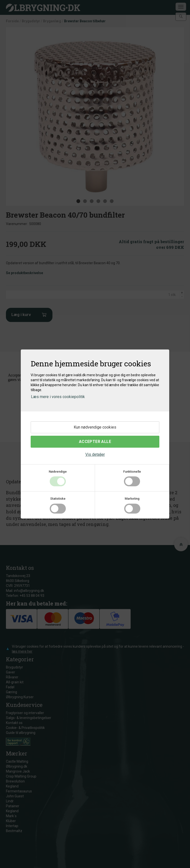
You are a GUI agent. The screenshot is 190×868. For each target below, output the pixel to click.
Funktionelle (132, 472)
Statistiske (58, 499)
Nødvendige (58, 472)
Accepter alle (95, 442)
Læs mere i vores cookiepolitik (58, 397)
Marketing (132, 499)
